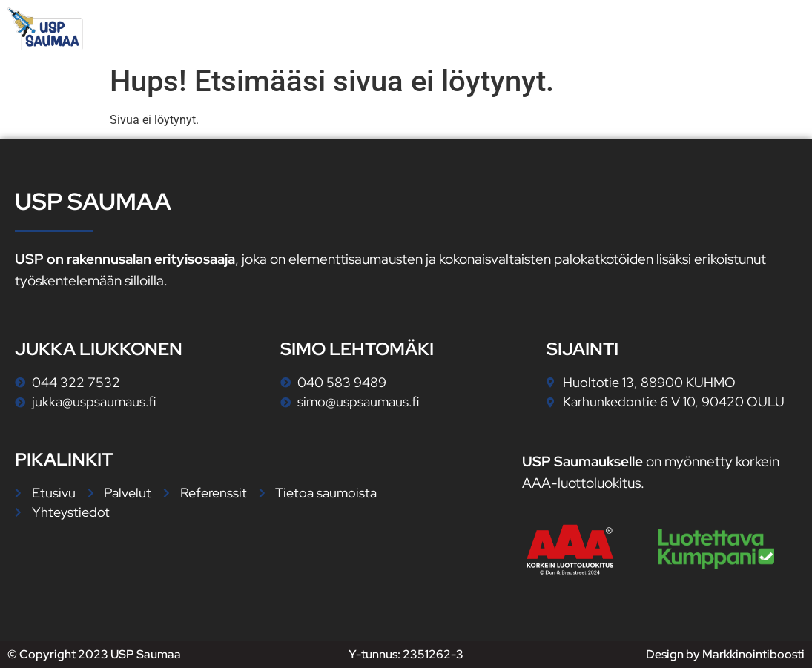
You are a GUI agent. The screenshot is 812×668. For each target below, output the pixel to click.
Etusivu (432, 29)
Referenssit (630, 29)
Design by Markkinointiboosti (725, 654)
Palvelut (523, 29)
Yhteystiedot (745, 29)
